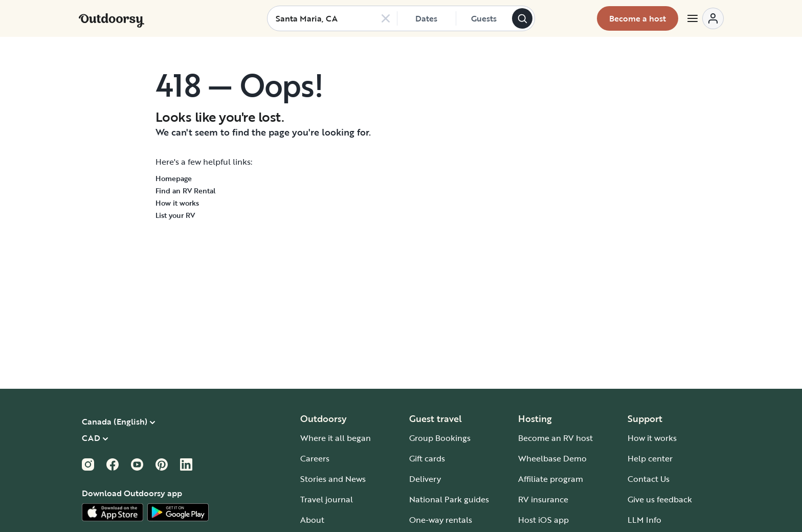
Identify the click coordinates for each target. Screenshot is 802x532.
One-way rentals (441, 520)
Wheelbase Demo (552, 458)
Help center (650, 458)
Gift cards (427, 458)
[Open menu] (705, 18)
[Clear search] (386, 18)
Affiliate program (551, 479)
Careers (315, 458)
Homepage (174, 178)
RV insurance (543, 499)
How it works (177, 203)
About (312, 520)
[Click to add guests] (484, 18)
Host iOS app (543, 520)
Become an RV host (555, 438)
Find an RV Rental (186, 191)
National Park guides (449, 499)
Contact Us (649, 479)
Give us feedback (660, 499)
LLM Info (644, 520)
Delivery (425, 479)
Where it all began (336, 438)
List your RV (175, 215)
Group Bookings (440, 438)
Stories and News (333, 479)
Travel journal (327, 499)
